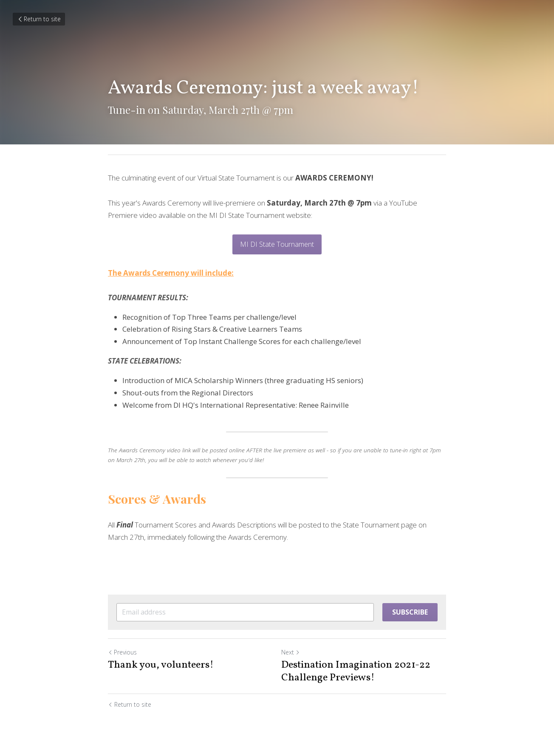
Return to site (39, 19)
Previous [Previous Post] (122, 652)
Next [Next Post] (291, 652)
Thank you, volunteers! (161, 665)
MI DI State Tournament (277, 244)
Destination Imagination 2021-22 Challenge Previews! (356, 671)
